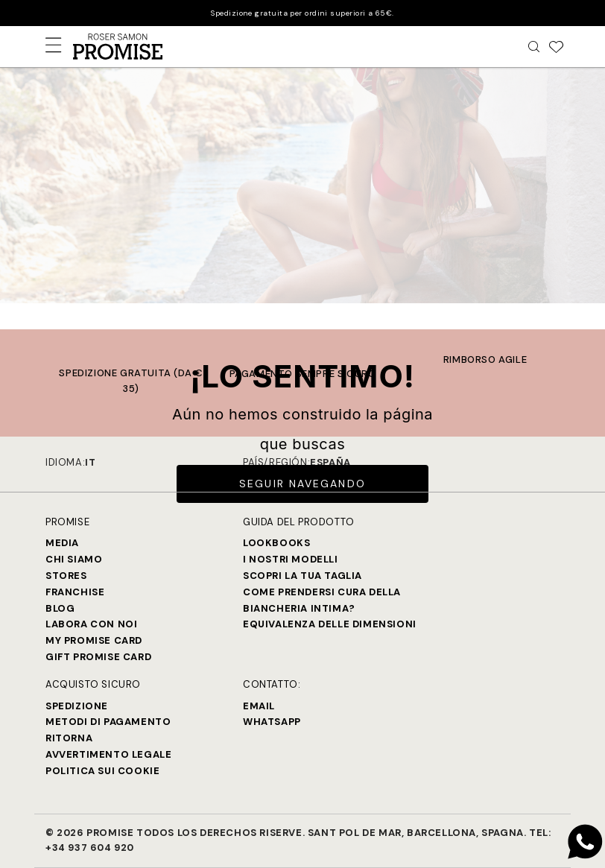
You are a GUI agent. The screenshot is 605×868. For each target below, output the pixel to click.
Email (259, 706)
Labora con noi (91, 624)
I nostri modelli (291, 559)
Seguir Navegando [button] (302, 484)
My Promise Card (94, 640)
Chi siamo (74, 559)
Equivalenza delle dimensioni (330, 624)
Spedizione (77, 706)
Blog (60, 608)
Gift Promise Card (98, 657)
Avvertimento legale (108, 754)
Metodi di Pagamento (108, 722)
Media (62, 543)
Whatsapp (272, 722)
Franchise (75, 592)
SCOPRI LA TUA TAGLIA (302, 576)
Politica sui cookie (102, 771)
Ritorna (69, 738)
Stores (66, 576)
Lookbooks (276, 543)
